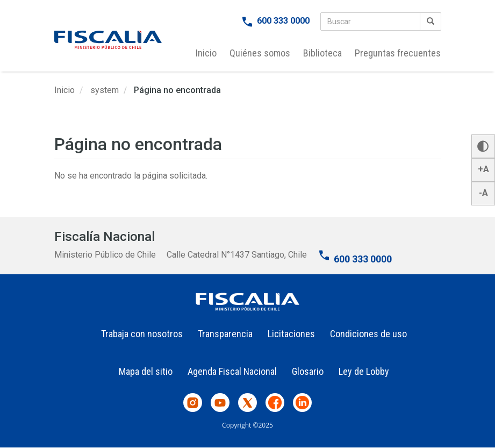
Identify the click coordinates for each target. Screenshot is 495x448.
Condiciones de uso (368, 334)
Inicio (206, 53)
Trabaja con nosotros (142, 334)
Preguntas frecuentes (398, 53)
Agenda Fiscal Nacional (232, 371)
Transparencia (225, 334)
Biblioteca (322, 53)
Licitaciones (291, 334)
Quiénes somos (260, 53)
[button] (483, 146)
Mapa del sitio (146, 371)
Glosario (308, 371)
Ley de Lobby (364, 371)
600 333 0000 (283, 21)
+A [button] (483, 169)
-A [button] (483, 193)
